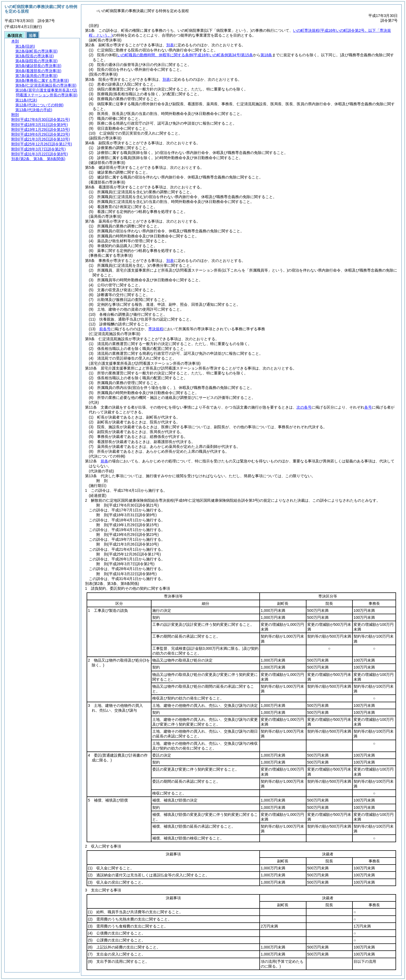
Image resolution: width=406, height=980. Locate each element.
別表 (170, 45)
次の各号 (304, 407)
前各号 (105, 329)
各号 (368, 407)
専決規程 (156, 329)
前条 (104, 461)
